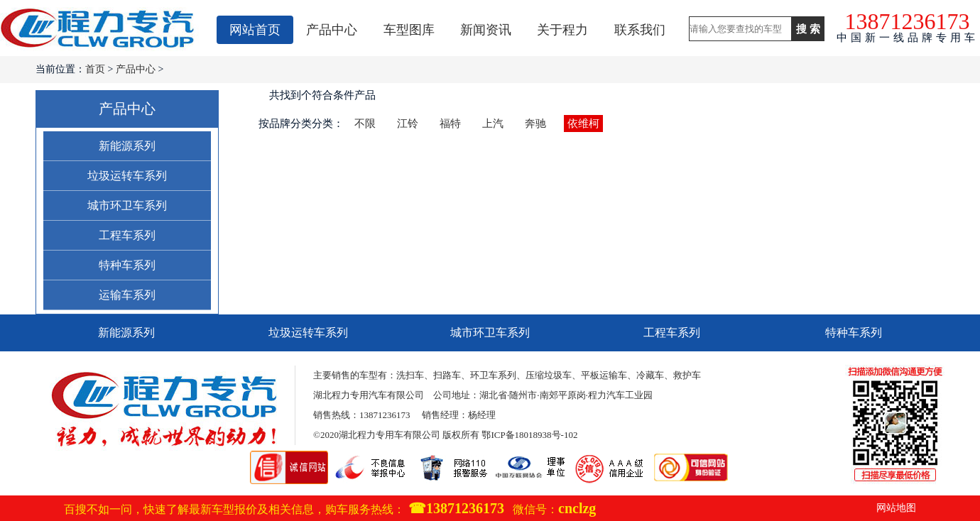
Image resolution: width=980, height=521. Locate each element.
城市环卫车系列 (127, 205)
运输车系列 (127, 295)
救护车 (687, 375)
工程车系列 (127, 235)
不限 (365, 124)
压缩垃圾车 (549, 375)
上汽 (493, 124)
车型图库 (409, 30)
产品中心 (332, 30)
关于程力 (562, 30)
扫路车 (447, 375)
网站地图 (896, 508)
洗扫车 (410, 375)
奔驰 (535, 124)
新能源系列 (127, 146)
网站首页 (255, 30)
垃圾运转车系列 (127, 176)
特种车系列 (127, 265)
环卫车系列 (493, 375)
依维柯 (583, 124)
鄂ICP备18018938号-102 (529, 435)
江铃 (408, 124)
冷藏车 (650, 375)
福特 (450, 124)
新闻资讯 (486, 30)
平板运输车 (604, 375)
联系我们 (640, 30)
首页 (95, 69)
